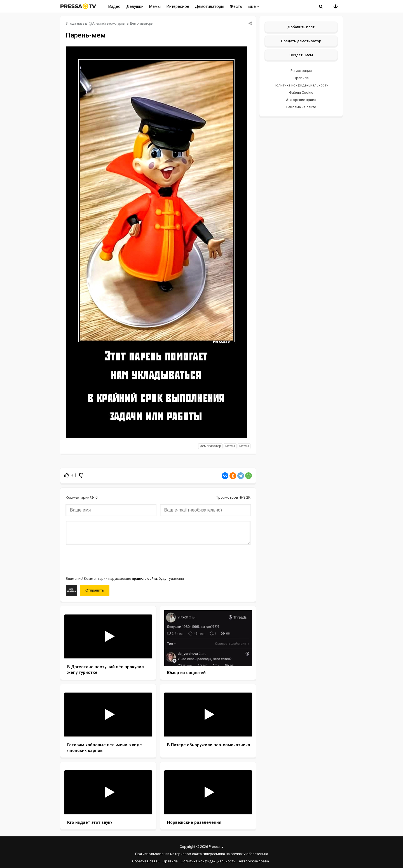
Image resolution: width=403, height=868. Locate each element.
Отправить (95, 590)
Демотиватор (210, 446)
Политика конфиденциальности (301, 85)
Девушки (135, 6)
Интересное (178, 6)
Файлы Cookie (301, 92)
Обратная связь (146, 861)
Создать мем (301, 55)
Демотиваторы (209, 6)
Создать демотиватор (301, 41)
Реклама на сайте (301, 107)
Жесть (236, 6)
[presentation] (108, 560)
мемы (230, 446)
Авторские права (301, 100)
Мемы (155, 6)
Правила (301, 78)
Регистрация (301, 71)
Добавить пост (301, 27)
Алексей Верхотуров (108, 24)
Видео (114, 6)
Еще (254, 6)
